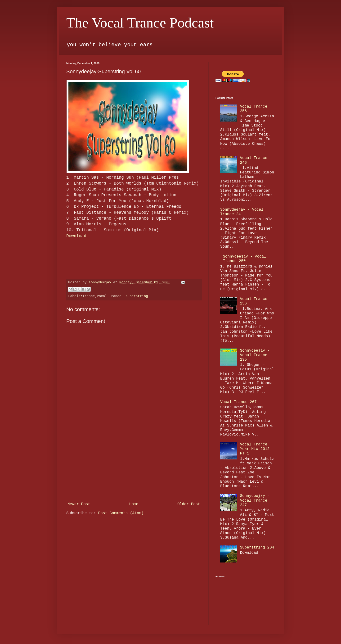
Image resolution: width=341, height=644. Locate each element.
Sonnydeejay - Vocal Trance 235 (255, 355)
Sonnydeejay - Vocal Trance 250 (244, 259)
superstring (137, 296)
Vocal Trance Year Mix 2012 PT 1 (255, 449)
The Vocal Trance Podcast (140, 23)
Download (76, 236)
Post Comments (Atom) (121, 513)
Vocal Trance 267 (238, 402)
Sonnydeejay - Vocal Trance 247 (255, 500)
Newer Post (79, 504)
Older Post (189, 504)
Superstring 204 (257, 548)
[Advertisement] (134, 464)
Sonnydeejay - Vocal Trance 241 (242, 212)
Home (134, 504)
